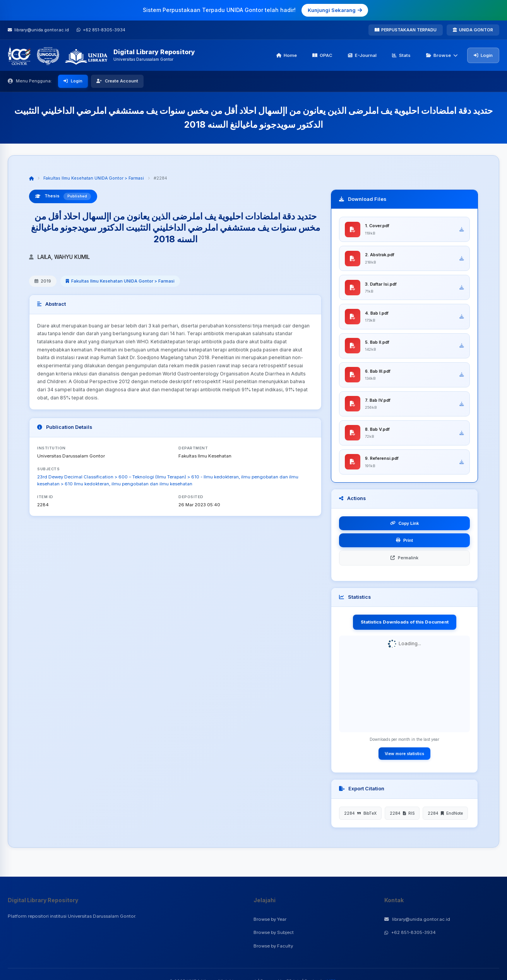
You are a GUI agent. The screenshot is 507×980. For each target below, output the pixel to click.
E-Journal (362, 55)
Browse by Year (270, 919)
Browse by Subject (274, 932)
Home (287, 55)
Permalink (404, 561)
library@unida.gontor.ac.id (417, 919)
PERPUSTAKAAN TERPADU (406, 30)
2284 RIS (402, 816)
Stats (401, 55)
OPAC (322, 55)
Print (404, 543)
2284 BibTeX (360, 816)
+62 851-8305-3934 (410, 932)
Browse (442, 55)
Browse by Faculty (273, 946)
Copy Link (405, 526)
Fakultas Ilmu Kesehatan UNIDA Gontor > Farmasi (94, 178)
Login (483, 55)
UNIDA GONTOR (473, 30)
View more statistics (404, 757)
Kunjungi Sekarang (335, 10)
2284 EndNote (445, 816)
